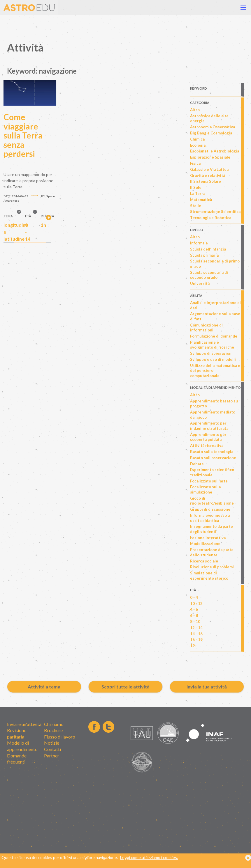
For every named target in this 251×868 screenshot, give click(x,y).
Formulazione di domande (214, 336)
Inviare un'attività (24, 724)
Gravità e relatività (208, 175)
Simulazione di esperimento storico (209, 576)
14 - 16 (196, 634)
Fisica (195, 163)
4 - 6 (194, 609)
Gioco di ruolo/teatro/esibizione (212, 501)
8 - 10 (195, 622)
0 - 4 (194, 597)
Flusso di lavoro (60, 737)
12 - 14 (196, 628)
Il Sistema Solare (206, 181)
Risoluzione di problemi (212, 567)
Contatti (52, 749)
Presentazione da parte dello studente (212, 552)
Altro (195, 110)
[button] (243, 8)
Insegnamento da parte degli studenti (211, 529)
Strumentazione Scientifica (215, 212)
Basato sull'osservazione (213, 458)
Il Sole (196, 187)
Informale (199, 243)
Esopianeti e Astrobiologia (215, 151)
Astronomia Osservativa (213, 127)
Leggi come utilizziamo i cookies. (149, 863)
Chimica (197, 139)
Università (200, 283)
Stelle (196, 206)
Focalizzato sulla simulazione (205, 489)
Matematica (201, 200)
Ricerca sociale (204, 561)
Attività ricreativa (207, 445)
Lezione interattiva (208, 538)
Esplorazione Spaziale (210, 157)
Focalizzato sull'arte (209, 481)
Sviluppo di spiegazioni (211, 353)
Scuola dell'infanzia (208, 249)
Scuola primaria (204, 255)
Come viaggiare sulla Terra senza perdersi (23, 135)
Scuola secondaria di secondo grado (209, 275)
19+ (194, 646)
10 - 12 (196, 603)
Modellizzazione (205, 544)
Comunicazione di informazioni (206, 328)
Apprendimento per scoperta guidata (208, 437)
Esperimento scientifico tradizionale (212, 472)
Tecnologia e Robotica (211, 218)
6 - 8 (194, 615)
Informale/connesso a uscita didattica (210, 518)
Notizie (52, 743)
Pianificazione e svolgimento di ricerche (212, 345)
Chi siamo (54, 724)
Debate (197, 464)
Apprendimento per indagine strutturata (209, 426)
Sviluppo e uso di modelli (213, 359)
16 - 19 (196, 640)
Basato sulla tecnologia (212, 452)
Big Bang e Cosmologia (211, 133)
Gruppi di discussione (210, 509)
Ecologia (198, 145)
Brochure (53, 730)
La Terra (198, 194)
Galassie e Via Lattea (209, 169)
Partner (52, 756)
